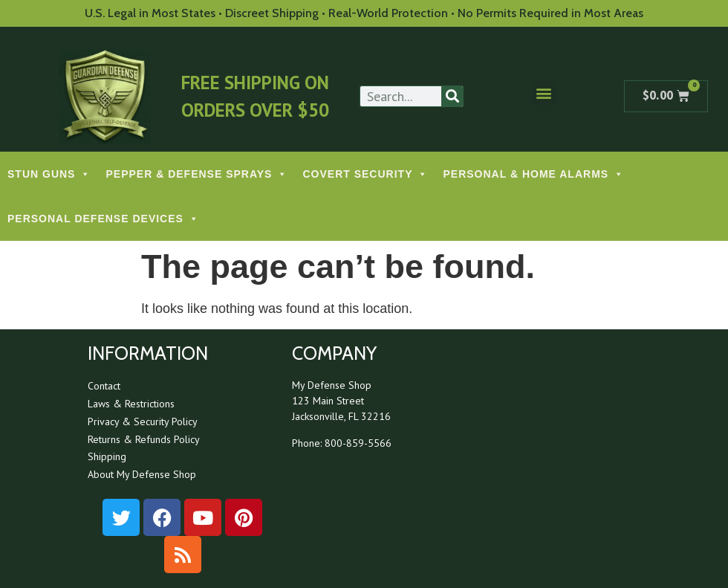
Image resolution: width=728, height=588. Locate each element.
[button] (544, 93)
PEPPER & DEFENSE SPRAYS (196, 174)
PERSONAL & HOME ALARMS (533, 174)
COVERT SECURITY (365, 174)
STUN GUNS (49, 174)
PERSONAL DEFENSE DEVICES (103, 219)
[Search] (452, 96)
